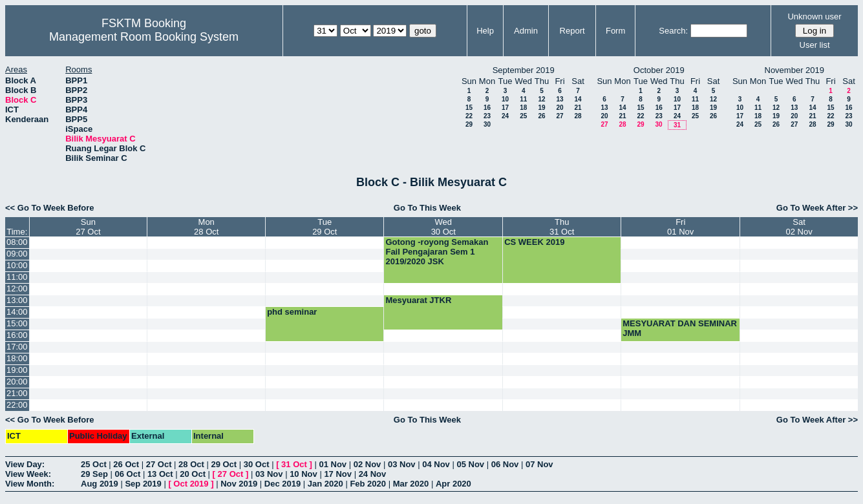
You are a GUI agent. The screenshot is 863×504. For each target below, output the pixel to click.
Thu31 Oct (562, 227)
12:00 (17, 289)
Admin (526, 31)
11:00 (17, 277)
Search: (673, 31)
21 (578, 108)
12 (541, 99)
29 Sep (94, 474)
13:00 (17, 300)
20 (559, 108)
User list (815, 45)
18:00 (17, 358)
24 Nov (373, 474)
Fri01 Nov (680, 227)
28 (578, 116)
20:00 (17, 382)
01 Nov (333, 464)
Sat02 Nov (799, 227)
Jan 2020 (325, 484)
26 (541, 116)
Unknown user (814, 16)
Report (572, 31)
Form (615, 31)
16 (487, 108)
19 (541, 108)
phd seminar (292, 312)
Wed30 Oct (443, 227)
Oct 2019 (191, 484)
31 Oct (294, 464)
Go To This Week (427, 208)
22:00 (17, 405)
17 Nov (338, 474)
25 (523, 116)
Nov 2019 (239, 484)
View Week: (28, 474)
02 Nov (368, 464)
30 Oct (257, 464)
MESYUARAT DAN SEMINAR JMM (680, 328)
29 (469, 124)
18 (523, 108)
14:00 (17, 312)
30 (487, 124)
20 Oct (193, 474)
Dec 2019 (282, 484)
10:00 (17, 265)
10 (505, 99)
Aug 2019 (100, 484)
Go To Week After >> (817, 208)
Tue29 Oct (325, 227)
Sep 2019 (143, 484)
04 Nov (436, 464)
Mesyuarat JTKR (418, 300)
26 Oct (126, 464)
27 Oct (159, 464)
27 (559, 116)
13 (559, 99)
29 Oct (224, 464)
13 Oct (160, 474)
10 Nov (304, 474)
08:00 (17, 242)
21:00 (17, 393)
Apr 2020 (453, 484)
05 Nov (470, 464)
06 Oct (128, 474)
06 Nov (505, 464)
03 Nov (402, 464)
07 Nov (539, 464)
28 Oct (191, 464)
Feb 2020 (368, 484)
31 (677, 125)
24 (505, 116)
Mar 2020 (411, 484)
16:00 (17, 335)
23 (487, 116)
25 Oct (94, 464)
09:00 (17, 254)
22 (469, 116)
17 (505, 108)
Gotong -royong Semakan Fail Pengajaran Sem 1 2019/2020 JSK (437, 252)
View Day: (25, 464)
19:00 (17, 370)
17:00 (17, 347)
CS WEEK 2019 (534, 242)
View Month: (30, 484)
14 (578, 99)
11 (523, 99)
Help (485, 31)
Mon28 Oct (206, 227)
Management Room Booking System (144, 37)
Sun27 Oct (88, 227)
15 (469, 108)
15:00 (17, 323)
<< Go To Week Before (50, 208)
